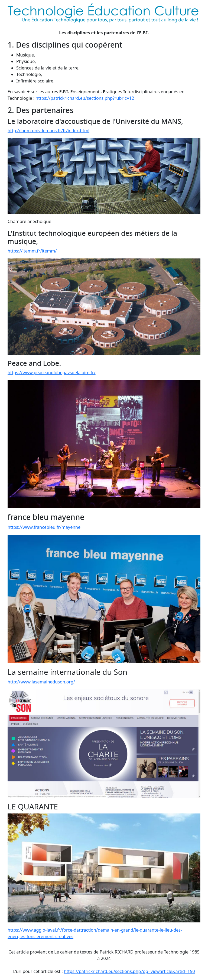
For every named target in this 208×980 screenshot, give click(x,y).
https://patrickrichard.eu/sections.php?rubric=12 (85, 98)
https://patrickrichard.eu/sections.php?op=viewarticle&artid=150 (129, 971)
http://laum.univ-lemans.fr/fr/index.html (48, 131)
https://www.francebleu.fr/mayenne (44, 527)
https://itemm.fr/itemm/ (32, 251)
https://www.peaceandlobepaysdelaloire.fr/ (52, 373)
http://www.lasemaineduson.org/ (41, 682)
